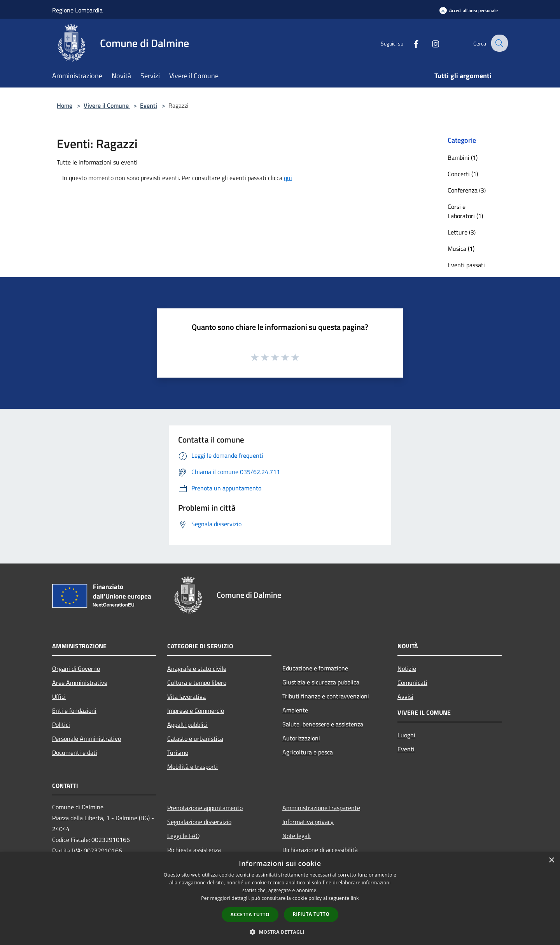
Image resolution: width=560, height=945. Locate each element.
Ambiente (295, 710)
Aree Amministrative (80, 682)
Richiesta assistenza (194, 850)
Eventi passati (466, 265)
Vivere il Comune (107, 105)
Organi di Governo (76, 668)
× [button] (551, 860)
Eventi (149, 105)
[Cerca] (499, 43)
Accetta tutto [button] (250, 914)
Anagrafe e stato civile (197, 668)
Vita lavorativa (186, 696)
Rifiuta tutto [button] (311, 914)
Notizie (407, 668)
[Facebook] (410, 43)
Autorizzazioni (301, 738)
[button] (280, 932)
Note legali (297, 836)
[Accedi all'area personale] (469, 10)
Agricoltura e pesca (308, 752)
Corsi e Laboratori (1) (465, 211)
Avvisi (405, 696)
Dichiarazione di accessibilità (320, 850)
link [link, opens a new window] (355, 898)
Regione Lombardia (77, 10)
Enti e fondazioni (74, 710)
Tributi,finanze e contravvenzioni (326, 696)
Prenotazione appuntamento (205, 808)
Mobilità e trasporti (192, 766)
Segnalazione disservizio (199, 822)
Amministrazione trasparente (321, 808)
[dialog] (280, 899)
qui (288, 178)
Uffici (59, 696)
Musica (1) (461, 248)
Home (65, 105)
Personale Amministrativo (87, 738)
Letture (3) (462, 232)
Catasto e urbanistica (195, 738)
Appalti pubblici (187, 724)
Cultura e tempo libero (197, 682)
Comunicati (412, 682)
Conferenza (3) (467, 190)
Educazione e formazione (315, 668)
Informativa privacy (308, 822)
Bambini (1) (463, 157)
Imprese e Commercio (196, 710)
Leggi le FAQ (184, 836)
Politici (61, 724)
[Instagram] (429, 43)
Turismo (178, 752)
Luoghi (406, 735)
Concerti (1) (463, 174)
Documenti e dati (75, 752)
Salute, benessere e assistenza (323, 724)
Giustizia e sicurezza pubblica (321, 682)
